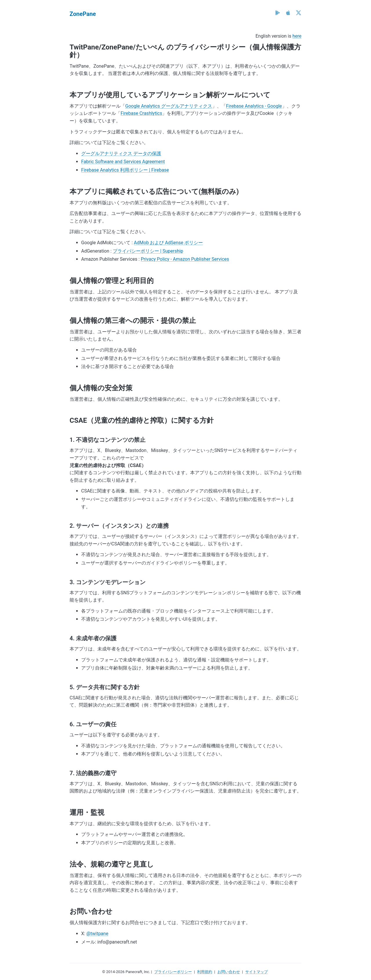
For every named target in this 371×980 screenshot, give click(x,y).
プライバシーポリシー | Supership (148, 251)
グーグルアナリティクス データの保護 (121, 153)
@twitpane (97, 934)
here (297, 36)
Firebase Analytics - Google (254, 106)
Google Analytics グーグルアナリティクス (169, 106)
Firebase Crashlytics (141, 113)
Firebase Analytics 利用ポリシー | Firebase (125, 170)
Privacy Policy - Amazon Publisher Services (185, 259)
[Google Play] (278, 13)
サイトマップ (257, 972)
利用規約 (205, 972)
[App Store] (288, 13)
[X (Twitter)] (299, 13)
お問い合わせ (229, 972)
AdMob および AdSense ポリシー (168, 243)
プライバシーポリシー (173, 972)
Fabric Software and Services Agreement (123, 162)
